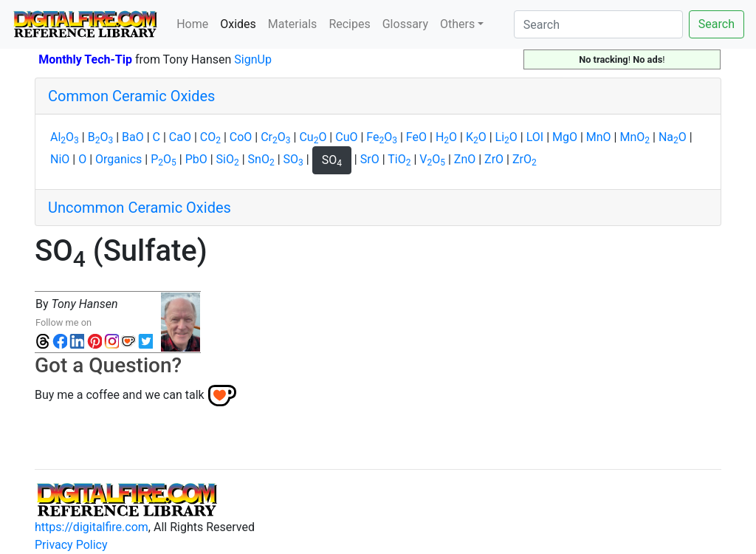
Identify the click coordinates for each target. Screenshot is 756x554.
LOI (535, 137)
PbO (196, 159)
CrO (275, 137)
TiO (399, 159)
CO (210, 137)
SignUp (253, 59)
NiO (60, 159)
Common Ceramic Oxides (131, 96)
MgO (565, 137)
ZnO (465, 159)
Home (192, 24)
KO (476, 137)
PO (164, 159)
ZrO (494, 159)
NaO (673, 137)
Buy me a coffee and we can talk (120, 395)
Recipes (349, 24)
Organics (118, 159)
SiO (228, 159)
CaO (180, 137)
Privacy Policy (71, 545)
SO (293, 159)
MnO (599, 137)
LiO (506, 137)
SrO (370, 159)
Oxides (241, 23)
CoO (241, 137)
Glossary (405, 24)
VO (432, 159)
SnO (261, 159)
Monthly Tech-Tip (85, 59)
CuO (313, 137)
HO (446, 137)
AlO (65, 137)
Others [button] (457, 24)
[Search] (598, 24)
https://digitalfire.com (92, 527)
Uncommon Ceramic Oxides (140, 208)
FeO (382, 137)
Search (717, 24)
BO (100, 137)
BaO (133, 137)
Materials (293, 24)
